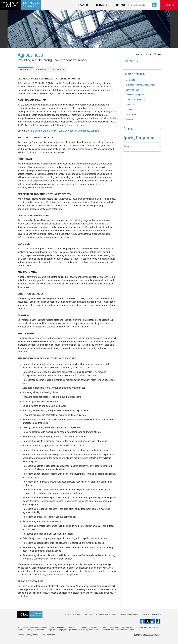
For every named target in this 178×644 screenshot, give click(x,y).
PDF (150, 54)
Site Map (145, 615)
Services (102, 5)
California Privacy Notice (106, 615)
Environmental (132, 90)
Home (68, 615)
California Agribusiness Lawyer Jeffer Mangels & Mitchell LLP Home (20, 5)
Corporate (130, 80)
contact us (23, 596)
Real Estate (131, 114)
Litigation (130, 109)
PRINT (159, 54)
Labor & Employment (135, 100)
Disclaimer (88, 615)
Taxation (130, 119)
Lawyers (84, 5)
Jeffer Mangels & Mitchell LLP (44, 635)
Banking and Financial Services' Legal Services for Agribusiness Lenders (62, 131)
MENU (169, 5)
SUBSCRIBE (139, 54)
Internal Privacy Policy (129, 615)
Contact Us (131, 61)
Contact (120, 5)
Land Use (130, 105)
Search (154, 5)
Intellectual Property (135, 95)
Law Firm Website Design (147, 635)
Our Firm (76, 615)
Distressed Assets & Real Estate (140, 85)
